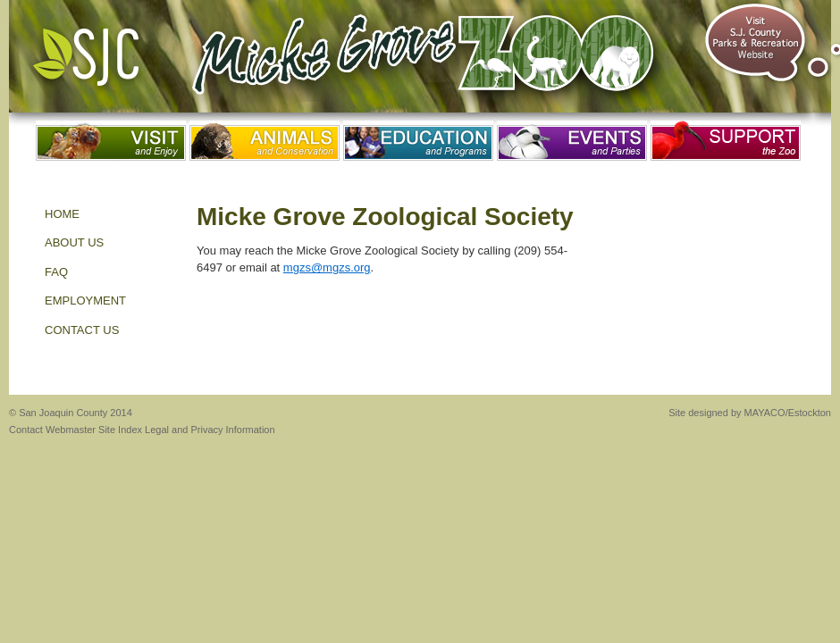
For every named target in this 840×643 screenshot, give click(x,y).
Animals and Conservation (265, 141)
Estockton (810, 413)
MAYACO (765, 413)
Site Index (120, 430)
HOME (62, 214)
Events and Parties (572, 141)
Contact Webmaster (52, 430)
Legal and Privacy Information (210, 430)
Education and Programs (418, 141)
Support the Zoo (726, 141)
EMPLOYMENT (85, 301)
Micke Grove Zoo (430, 62)
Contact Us (82, 330)
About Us (74, 242)
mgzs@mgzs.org (327, 267)
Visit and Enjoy (111, 141)
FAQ (56, 272)
